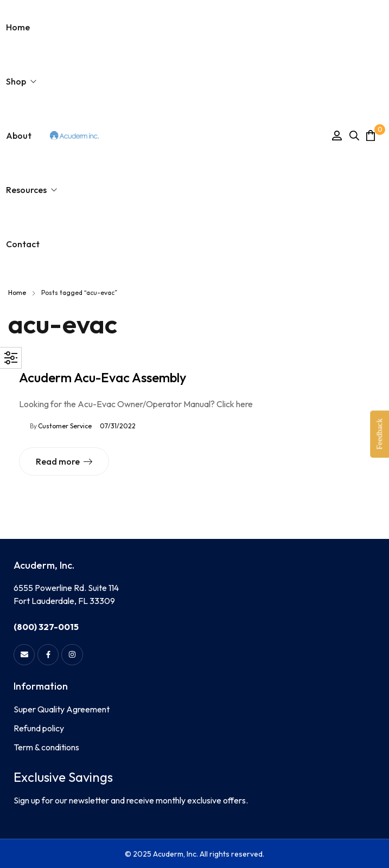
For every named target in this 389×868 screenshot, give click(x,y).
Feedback (379, 434)
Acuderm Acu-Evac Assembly (103, 377)
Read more (58, 461)
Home (17, 292)
